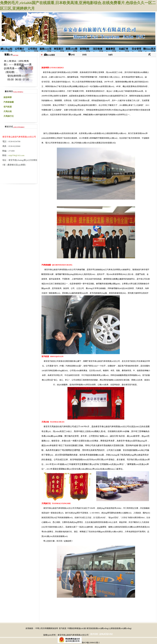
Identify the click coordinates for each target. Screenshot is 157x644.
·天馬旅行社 (8, 116)
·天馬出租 (7, 111)
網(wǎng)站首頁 (6, 50)
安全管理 (136, 49)
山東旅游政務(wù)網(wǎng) (120, 628)
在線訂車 (124, 49)
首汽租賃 (63, 628)
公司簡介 (20, 49)
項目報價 (98, 49)
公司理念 (33, 49)
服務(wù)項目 (45, 50)
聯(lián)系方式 (149, 50)
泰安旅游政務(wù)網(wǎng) (98, 628)
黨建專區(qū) (111, 50)
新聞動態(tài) (85, 50)
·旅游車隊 (7, 97)
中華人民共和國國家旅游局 (47, 628)
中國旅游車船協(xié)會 (77, 628)
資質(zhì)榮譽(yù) (71, 50)
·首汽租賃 (7, 107)
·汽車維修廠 (8, 102)
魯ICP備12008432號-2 (91, 643)
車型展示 (59, 49)
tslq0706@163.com (16, 155)
